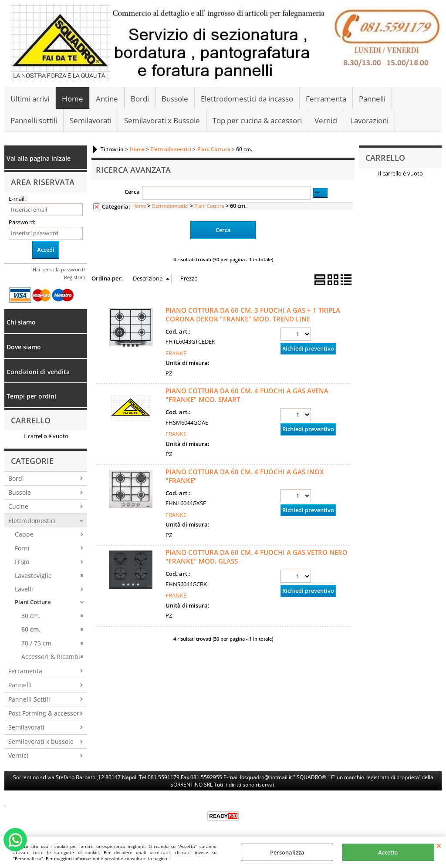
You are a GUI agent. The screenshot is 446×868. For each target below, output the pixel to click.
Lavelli (24, 589)
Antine (107, 99)
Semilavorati (91, 120)
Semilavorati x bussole (41, 741)
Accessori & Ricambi (51, 657)
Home (73, 99)
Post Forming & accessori (45, 713)
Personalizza (287, 852)
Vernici (326, 120)
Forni (22, 548)
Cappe (24, 534)
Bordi (140, 99)
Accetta (388, 852)
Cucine (18, 506)
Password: (22, 222)
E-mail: (17, 199)
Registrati (75, 277)
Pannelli (372, 99)
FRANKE (176, 353)
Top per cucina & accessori (257, 120)
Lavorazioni (369, 120)
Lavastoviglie (33, 576)
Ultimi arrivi (30, 99)
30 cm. (31, 616)
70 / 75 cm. (37, 643)
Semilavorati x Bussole (162, 120)
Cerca (132, 192)
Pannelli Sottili (29, 699)
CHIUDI (439, 845)
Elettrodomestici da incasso (247, 99)
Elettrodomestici (32, 521)
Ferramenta (326, 99)
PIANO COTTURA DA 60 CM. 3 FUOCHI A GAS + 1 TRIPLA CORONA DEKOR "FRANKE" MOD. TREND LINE (253, 314)
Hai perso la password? (59, 269)
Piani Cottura (33, 602)
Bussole (175, 99)
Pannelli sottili (34, 120)
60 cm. (31, 629)
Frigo (22, 562)
